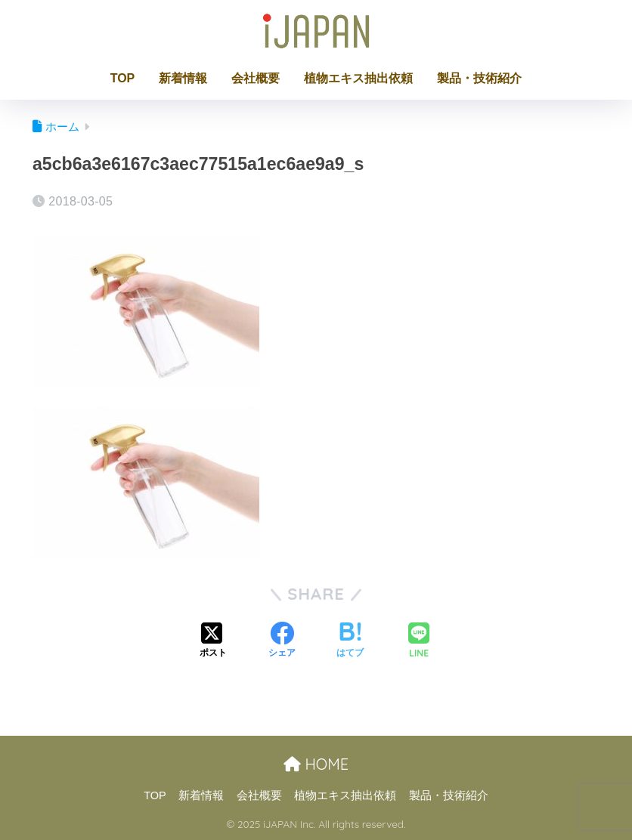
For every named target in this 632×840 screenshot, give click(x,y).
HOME (316, 764)
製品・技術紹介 (479, 78)
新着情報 (183, 78)
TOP (123, 78)
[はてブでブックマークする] (350, 641)
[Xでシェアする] (213, 641)
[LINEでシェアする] (419, 642)
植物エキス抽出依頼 (358, 78)
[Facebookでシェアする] (282, 641)
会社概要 (256, 78)
